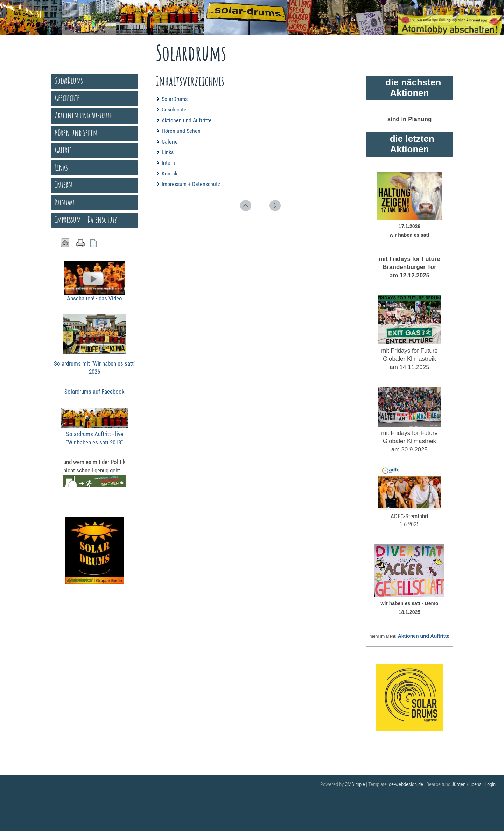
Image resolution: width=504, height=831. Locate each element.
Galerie (170, 142)
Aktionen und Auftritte (187, 120)
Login (490, 784)
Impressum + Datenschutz (191, 184)
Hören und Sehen (181, 131)
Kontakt (170, 174)
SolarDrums (175, 99)
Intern (168, 163)
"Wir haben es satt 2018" (94, 442)
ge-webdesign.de (406, 784)
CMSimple (355, 784)
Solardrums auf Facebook (94, 392)
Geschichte (174, 109)
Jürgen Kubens (467, 784)
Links (168, 152)
